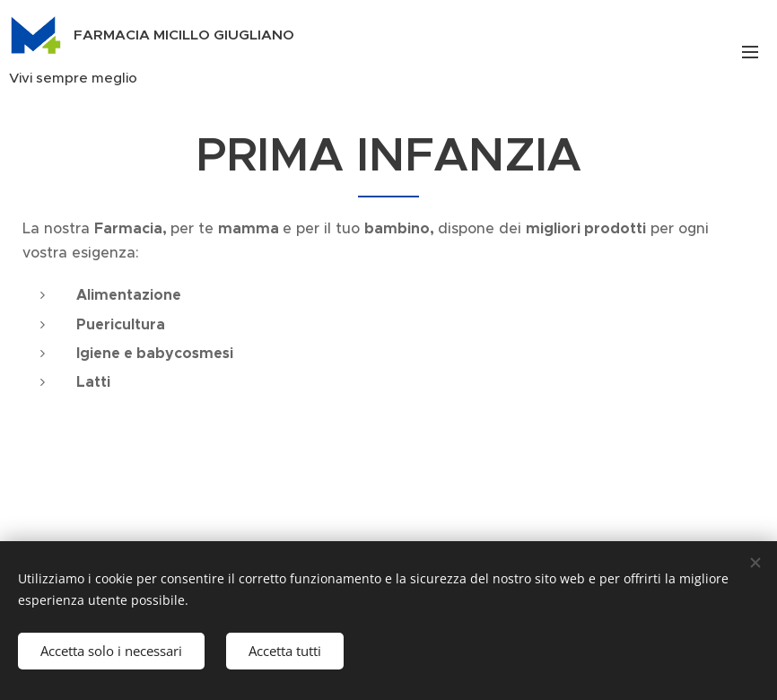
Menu (750, 52)
